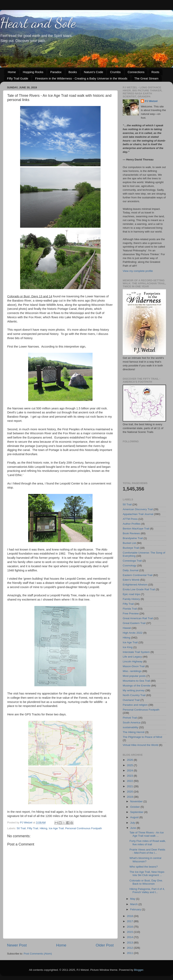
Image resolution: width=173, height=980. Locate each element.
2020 (130, 792)
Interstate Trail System (136, 652)
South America (132, 723)
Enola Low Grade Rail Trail (139, 589)
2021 (130, 786)
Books (73, 72)
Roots (155, 72)
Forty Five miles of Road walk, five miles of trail (148, 843)
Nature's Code (93, 72)
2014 (130, 937)
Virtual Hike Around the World (141, 745)
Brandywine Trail (133, 538)
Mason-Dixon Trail (134, 666)
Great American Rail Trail (138, 618)
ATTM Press (130, 519)
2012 (130, 948)
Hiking (43, 828)
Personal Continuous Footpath (83, 828)
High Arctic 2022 (133, 633)
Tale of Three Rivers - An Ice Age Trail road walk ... (147, 834)
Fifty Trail (33, 828)
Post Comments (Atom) (38, 954)
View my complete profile (138, 271)
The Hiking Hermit (134, 732)
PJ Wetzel (151, 101)
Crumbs (115, 72)
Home (12, 72)
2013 (130, 943)
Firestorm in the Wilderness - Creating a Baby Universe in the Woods (81, 78)
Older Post (105, 945)
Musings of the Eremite (137, 686)
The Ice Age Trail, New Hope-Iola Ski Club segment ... (147, 873)
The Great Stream (146, 78)
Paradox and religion (135, 705)
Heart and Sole (38, 23)
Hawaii (127, 628)
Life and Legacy (132, 657)
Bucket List (129, 543)
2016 (130, 927)
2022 (130, 781)
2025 (130, 765)
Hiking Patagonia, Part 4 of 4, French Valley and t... (147, 891)
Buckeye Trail (131, 548)
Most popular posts (134, 676)
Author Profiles (132, 524)
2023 (130, 776)
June (133, 828)
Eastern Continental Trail (138, 575)
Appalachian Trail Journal (138, 514)
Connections (136, 72)
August (135, 817)
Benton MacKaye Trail (136, 529)
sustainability (130, 727)
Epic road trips (131, 594)
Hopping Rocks (33, 72)
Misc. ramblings (132, 671)
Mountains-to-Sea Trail (136, 681)
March (134, 904)
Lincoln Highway (133, 661)
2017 (130, 921)
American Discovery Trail (138, 509)
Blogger (139, 970)
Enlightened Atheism (135, 585)
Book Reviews (131, 533)
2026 (130, 760)
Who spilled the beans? (144, 867)
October (135, 807)
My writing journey (134, 690)
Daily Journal (131, 570)
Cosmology (130, 565)
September (137, 812)
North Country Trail (134, 695)
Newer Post (17, 945)
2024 (130, 770)
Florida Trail (130, 609)
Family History (131, 599)
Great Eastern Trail (134, 623)
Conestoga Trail (132, 561)
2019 (130, 797)
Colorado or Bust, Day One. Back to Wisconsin (146, 882)
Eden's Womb (131, 580)
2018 (130, 916)
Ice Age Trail (56, 828)
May (133, 899)
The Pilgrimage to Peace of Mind (142, 737)
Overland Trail (131, 700)
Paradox (56, 72)
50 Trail (21, 828)
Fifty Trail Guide (18, 78)
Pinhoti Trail (130, 718)
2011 (130, 953)
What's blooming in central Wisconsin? (145, 860)
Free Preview (131, 613)
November (137, 801)
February (136, 909)
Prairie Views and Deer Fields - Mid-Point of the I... (147, 851)
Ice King (128, 647)
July (133, 823)
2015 (130, 932)
